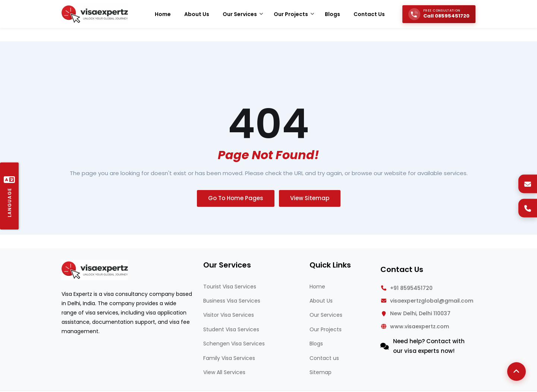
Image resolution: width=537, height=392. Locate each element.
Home (317, 287)
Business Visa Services (232, 301)
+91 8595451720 (411, 288)
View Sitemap (310, 198)
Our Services (326, 315)
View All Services (224, 372)
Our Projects (326, 329)
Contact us (324, 358)
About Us (321, 301)
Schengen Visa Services (234, 344)
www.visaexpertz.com (420, 326)
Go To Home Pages (236, 198)
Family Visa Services (229, 358)
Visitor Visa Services (229, 315)
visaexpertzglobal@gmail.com (432, 301)
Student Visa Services (231, 329)
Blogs (316, 344)
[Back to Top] (516, 372)
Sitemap (321, 372)
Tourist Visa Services (230, 287)
